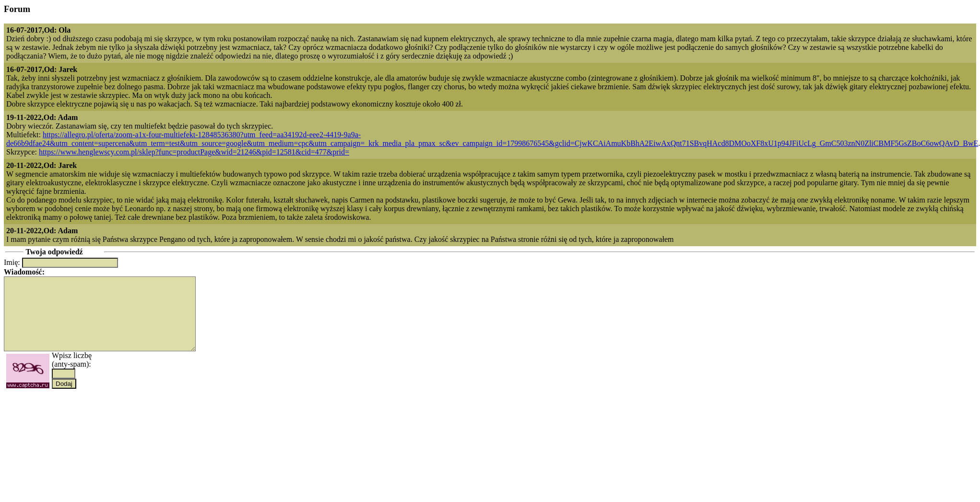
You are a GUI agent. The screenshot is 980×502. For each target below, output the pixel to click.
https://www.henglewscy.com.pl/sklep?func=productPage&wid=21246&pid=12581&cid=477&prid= (194, 152)
